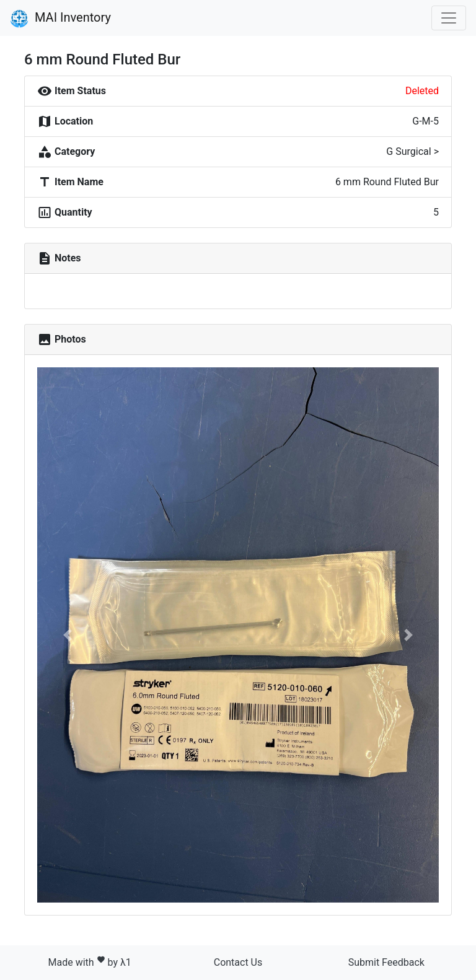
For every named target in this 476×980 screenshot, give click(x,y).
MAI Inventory (60, 19)
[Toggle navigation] (449, 18)
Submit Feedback (386, 962)
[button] (67, 635)
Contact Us (238, 962)
